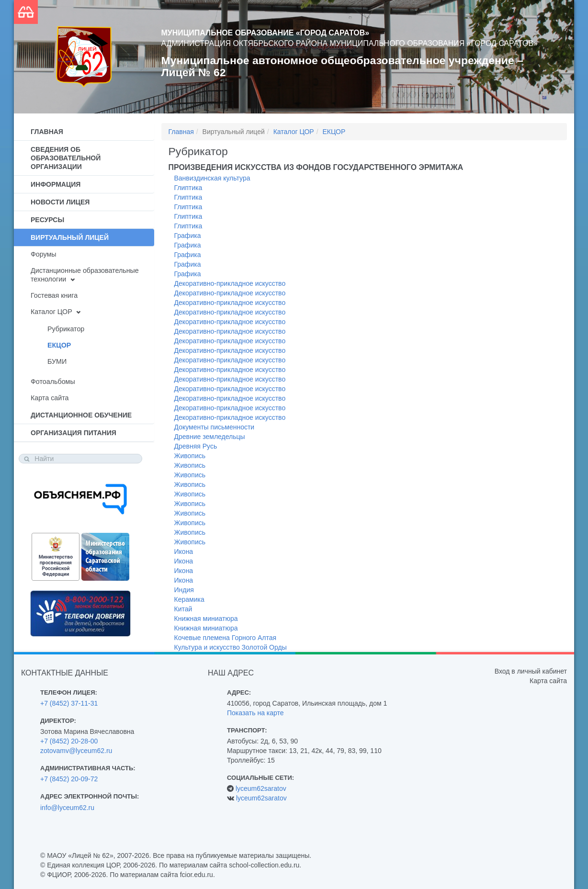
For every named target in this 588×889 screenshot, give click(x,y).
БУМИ (57, 361)
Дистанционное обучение (81, 415)
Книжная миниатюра (206, 619)
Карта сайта (50, 398)
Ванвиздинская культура (212, 178)
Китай (183, 609)
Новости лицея (60, 202)
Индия (184, 590)
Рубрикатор (66, 329)
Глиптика (188, 188)
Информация (56, 184)
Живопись (190, 456)
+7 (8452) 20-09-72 (69, 779)
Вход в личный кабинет (531, 671)
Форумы (44, 254)
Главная (47, 132)
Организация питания (73, 433)
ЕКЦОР (59, 345)
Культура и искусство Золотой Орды (231, 647)
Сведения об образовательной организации (66, 158)
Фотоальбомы (53, 382)
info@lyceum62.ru (67, 808)
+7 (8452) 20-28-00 (69, 741)
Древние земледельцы (210, 437)
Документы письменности (215, 427)
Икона (184, 551)
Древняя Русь (196, 446)
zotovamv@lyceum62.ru (76, 751)
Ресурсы (47, 220)
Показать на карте (255, 713)
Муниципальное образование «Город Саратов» (266, 33)
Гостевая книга (54, 295)
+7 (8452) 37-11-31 (69, 703)
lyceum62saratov (261, 788)
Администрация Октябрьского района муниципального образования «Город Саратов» (350, 43)
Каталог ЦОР (51, 312)
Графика (188, 236)
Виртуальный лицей (70, 237)
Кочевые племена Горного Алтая (226, 638)
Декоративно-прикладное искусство (230, 283)
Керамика (189, 599)
